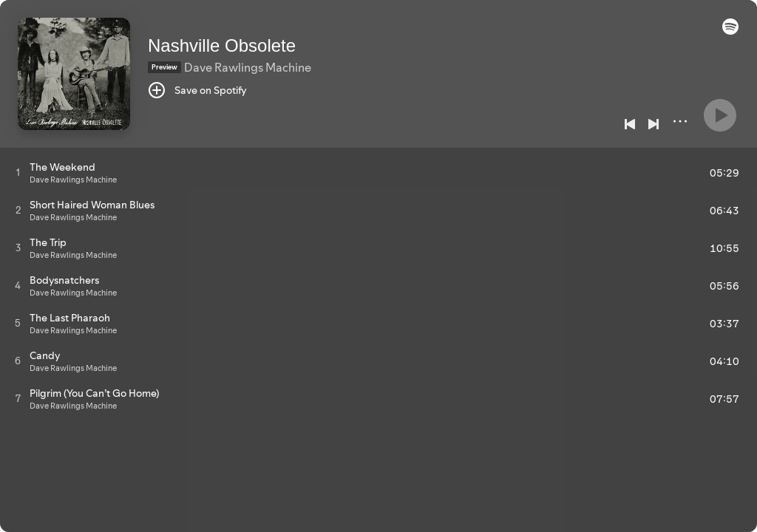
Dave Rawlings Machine (248, 67)
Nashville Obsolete (222, 45)
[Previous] (630, 124)
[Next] (654, 124)
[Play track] (18, 172)
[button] (730, 31)
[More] (680, 121)
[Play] (720, 115)
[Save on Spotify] (197, 90)
